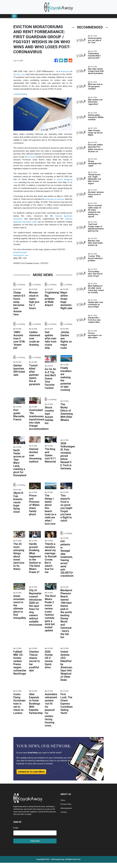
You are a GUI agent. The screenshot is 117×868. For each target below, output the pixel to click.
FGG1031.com (19, 74)
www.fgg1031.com (21, 258)
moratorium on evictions (56, 199)
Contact (64, 817)
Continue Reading (21, 94)
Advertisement (67, 813)
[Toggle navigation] (14, 16)
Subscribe (35, 846)
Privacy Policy (66, 809)
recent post (65, 71)
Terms (63, 805)
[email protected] (21, 255)
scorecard (33, 157)
